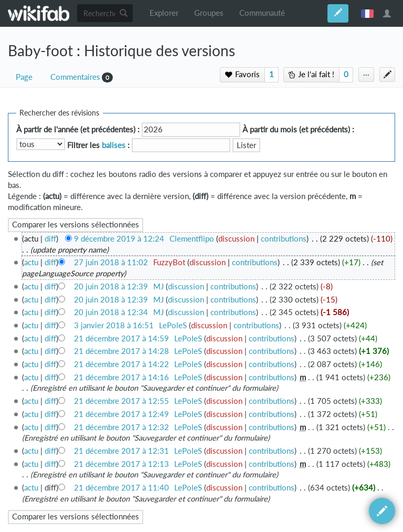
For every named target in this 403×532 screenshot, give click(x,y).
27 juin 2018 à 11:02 (111, 262)
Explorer (164, 13)
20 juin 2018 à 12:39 (111, 286)
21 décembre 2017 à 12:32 (121, 427)
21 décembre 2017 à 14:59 (121, 338)
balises (114, 145)
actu (31, 262)
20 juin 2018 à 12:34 (111, 312)
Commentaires (75, 77)
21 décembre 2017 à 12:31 (121, 451)
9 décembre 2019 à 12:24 (119, 239)
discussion (236, 239)
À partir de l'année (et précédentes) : (78, 129)
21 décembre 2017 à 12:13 (121, 464)
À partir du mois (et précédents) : (298, 129)
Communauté (262, 13)
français (367, 13)
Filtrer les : (98, 145)
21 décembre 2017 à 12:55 (121, 401)
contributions (284, 239)
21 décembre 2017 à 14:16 (121, 377)
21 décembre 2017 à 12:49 (121, 414)
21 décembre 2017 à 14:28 (121, 351)
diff (50, 239)
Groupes (209, 13)
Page (24, 77)
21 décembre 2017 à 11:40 (121, 488)
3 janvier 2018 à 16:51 (114, 325)
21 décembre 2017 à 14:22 (121, 364)
